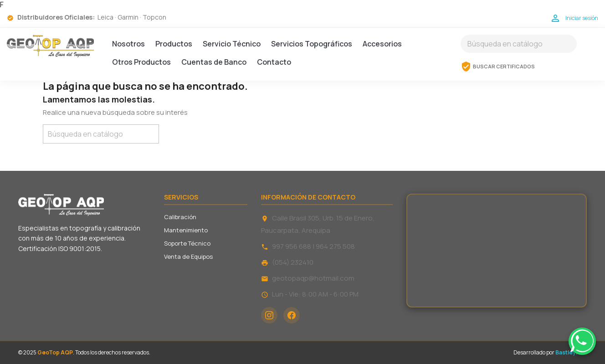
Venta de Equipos (188, 256)
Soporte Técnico (187, 243)
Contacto (274, 62)
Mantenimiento (186, 230)
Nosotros (128, 44)
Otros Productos (141, 62)
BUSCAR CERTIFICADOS (498, 67)
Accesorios (382, 44)
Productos (174, 44)
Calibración (180, 217)
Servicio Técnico (232, 44)
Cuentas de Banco (214, 62)
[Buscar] (519, 44)
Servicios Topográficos (312, 44)
